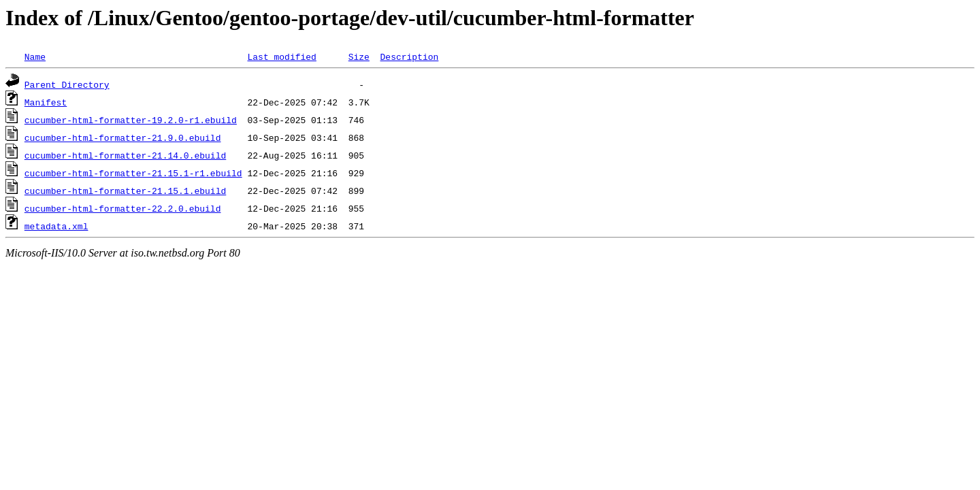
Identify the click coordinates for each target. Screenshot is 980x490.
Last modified (281, 56)
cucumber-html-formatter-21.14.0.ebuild (125, 155)
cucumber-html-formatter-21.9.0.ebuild (123, 137)
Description (409, 56)
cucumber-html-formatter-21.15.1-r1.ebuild (133, 173)
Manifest (46, 102)
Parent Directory (67, 84)
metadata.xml (56, 226)
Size (359, 56)
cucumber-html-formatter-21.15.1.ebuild (125, 191)
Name (35, 56)
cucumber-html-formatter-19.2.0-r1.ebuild (131, 120)
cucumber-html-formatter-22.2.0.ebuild (123, 208)
